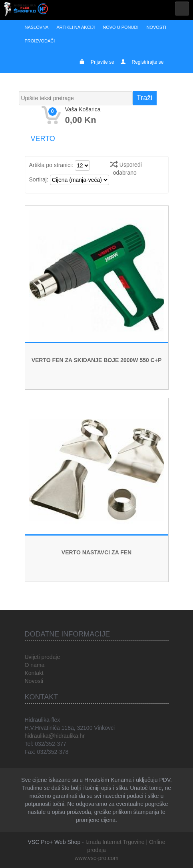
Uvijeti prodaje (43, 657)
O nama (35, 665)
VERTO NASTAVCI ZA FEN (96, 552)
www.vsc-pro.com (97, 858)
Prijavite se (102, 62)
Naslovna (37, 27)
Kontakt (34, 673)
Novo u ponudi (120, 27)
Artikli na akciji (76, 27)
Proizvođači (40, 41)
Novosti (156, 27)
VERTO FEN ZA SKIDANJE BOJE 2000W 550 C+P (97, 360)
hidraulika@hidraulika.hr (55, 736)
